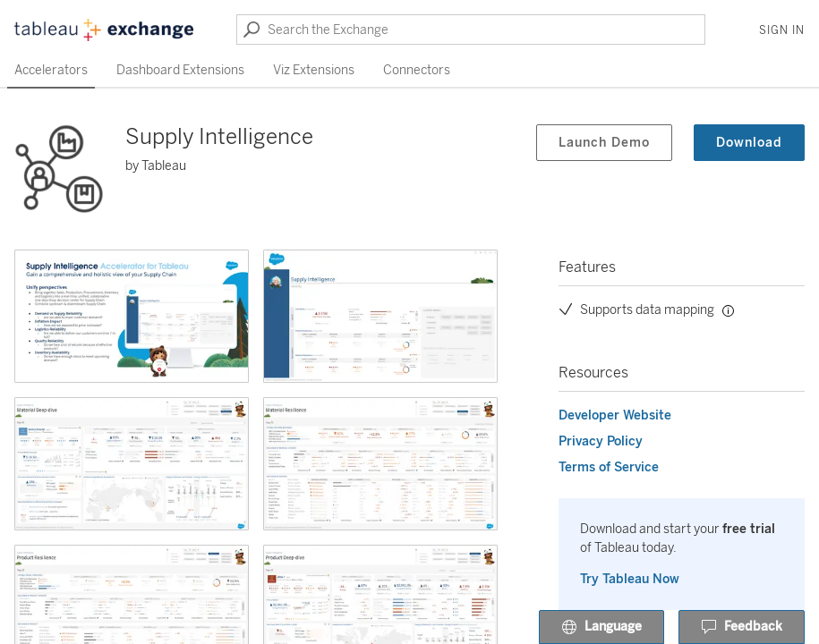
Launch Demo (604, 143)
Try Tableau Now (630, 579)
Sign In (782, 30)
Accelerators (51, 70)
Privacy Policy (601, 441)
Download (749, 143)
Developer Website (615, 415)
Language (601, 628)
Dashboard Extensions (180, 70)
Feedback (742, 628)
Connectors (417, 70)
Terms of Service (609, 467)
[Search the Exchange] (471, 30)
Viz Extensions (314, 70)
